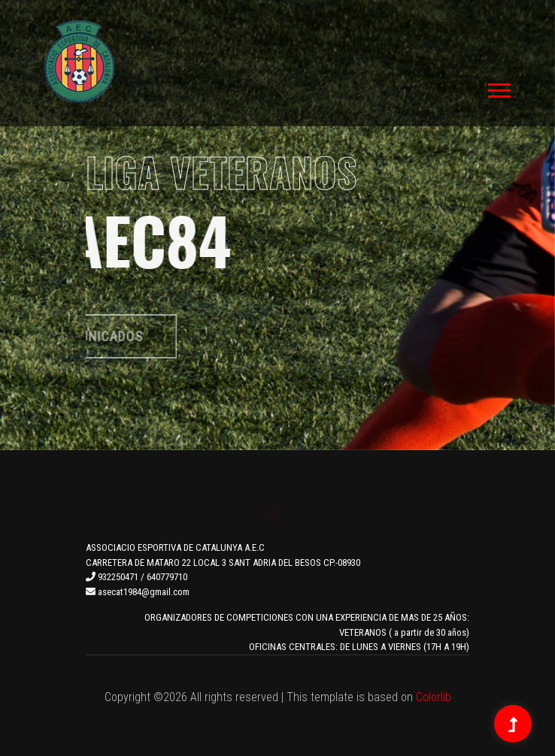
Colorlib (434, 697)
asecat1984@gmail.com (138, 592)
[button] (498, 88)
